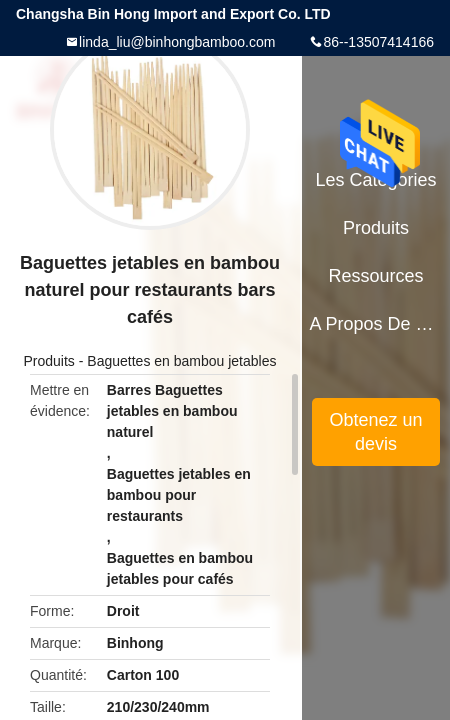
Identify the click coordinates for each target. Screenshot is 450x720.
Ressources (376, 276)
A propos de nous (375, 324)
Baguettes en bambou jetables (181, 361)
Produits (49, 361)
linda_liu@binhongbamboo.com (177, 42)
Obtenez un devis (376, 432)
